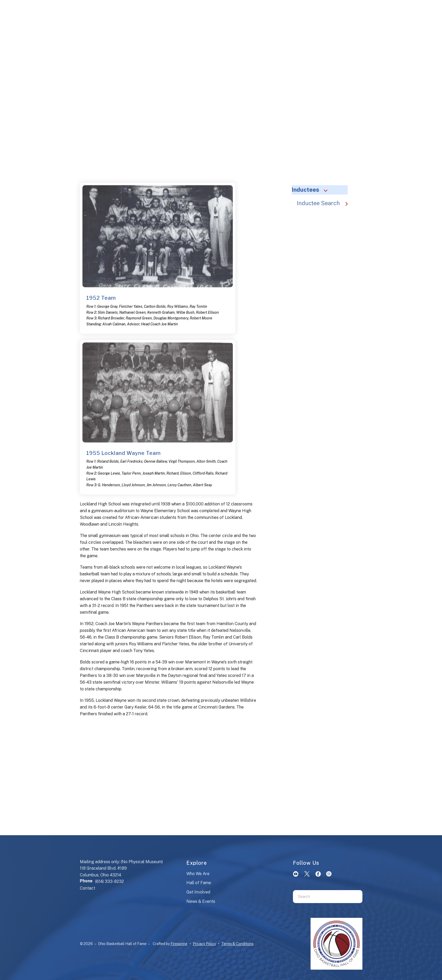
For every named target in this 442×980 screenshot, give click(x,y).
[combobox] (321, 897)
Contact (87, 888)
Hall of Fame (199, 883)
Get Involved (198, 892)
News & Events (201, 901)
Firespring (179, 944)
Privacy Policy (204, 944)
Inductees (312, 190)
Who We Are (198, 874)
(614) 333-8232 (110, 881)
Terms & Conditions (237, 944)
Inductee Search (325, 203)
